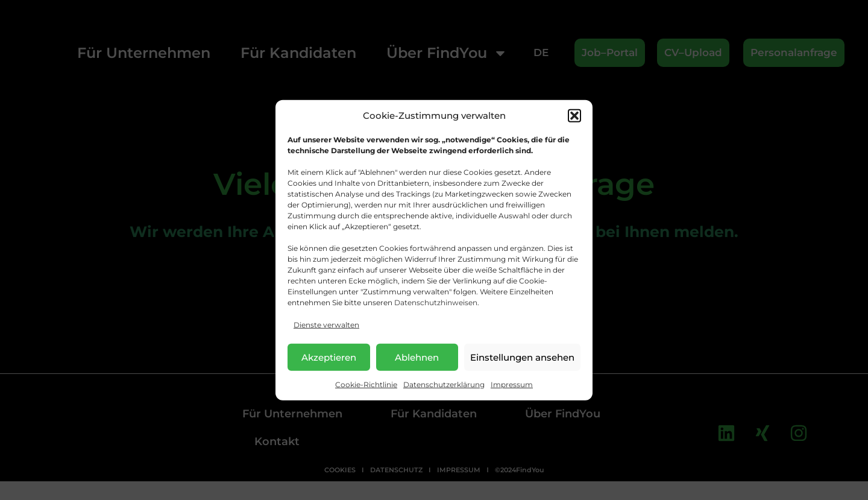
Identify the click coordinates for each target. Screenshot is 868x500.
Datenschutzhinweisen (436, 302)
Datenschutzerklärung (444, 384)
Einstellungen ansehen (522, 357)
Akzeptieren (329, 357)
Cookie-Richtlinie (366, 384)
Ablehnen (417, 357)
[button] (574, 116)
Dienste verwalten (326, 325)
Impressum (512, 384)
